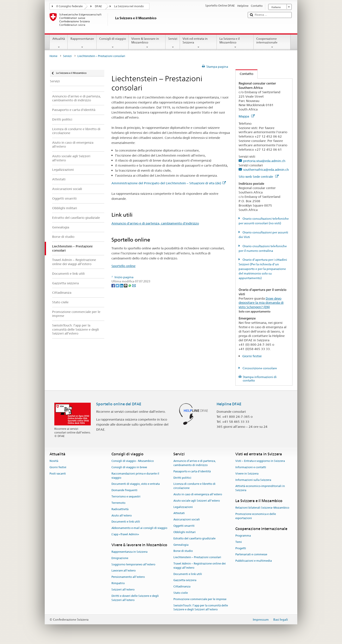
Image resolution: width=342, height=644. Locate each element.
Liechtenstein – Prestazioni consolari (197, 557)
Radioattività (120, 509)
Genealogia (181, 545)
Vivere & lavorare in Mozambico (147, 43)
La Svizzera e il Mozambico (235, 43)
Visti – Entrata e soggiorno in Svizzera (260, 461)
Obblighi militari (185, 532)
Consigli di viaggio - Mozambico (133, 461)
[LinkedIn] (122, 285)
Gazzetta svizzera (185, 580)
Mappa (247, 116)
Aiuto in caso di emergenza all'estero (198, 494)
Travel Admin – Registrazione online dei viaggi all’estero (200, 566)
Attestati (179, 513)
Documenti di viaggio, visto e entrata (136, 484)
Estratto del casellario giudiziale (194, 538)
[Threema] (126, 285)
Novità (54, 461)
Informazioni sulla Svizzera (253, 480)
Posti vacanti (58, 474)
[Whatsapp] (130, 285)
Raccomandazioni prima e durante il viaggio (135, 476)
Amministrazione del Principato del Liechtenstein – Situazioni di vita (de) (169, 183)
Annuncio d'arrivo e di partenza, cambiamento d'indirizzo (155, 223)
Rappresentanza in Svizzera (129, 552)
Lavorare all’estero (124, 571)
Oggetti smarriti (184, 526)
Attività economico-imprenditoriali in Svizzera (260, 488)
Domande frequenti (124, 490)
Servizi (173, 43)
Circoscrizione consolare (259, 368)
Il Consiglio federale (69, 6)
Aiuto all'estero (122, 515)
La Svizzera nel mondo (129, 6)
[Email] (134, 285)
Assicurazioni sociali (187, 520)
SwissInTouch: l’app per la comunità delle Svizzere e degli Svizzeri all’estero (201, 608)
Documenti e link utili (126, 522)
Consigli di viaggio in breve (129, 467)
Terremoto (118, 503)
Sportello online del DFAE (119, 404)
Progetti (241, 548)
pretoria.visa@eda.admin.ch (264, 161)
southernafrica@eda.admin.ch (266, 170)
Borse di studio (183, 551)
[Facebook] (114, 285)
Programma (243, 536)
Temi (239, 542)
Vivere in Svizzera (247, 474)
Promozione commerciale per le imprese (200, 599)
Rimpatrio (118, 583)
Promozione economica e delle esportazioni (256, 516)
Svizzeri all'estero (123, 590)
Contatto (244, 74)
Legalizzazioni (183, 507)
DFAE (98, 6)
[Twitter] (118, 285)
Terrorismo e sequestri (126, 496)
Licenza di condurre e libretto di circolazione (194, 486)
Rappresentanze (82, 43)
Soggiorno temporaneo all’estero (133, 564)
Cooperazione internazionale (272, 43)
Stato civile (181, 593)
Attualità (59, 43)
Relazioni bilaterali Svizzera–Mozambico (262, 508)
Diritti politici (182, 478)
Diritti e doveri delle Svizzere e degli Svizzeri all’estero (135, 598)
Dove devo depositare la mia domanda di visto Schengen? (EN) (261, 303)
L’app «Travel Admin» (125, 534)
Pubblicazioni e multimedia (254, 561)
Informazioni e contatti (251, 467)
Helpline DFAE (229, 404)
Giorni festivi (252, 356)
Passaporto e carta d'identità (192, 471)
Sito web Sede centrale (259, 177)
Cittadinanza (182, 586)
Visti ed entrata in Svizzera (198, 43)
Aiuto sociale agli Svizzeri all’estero (197, 501)
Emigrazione (120, 558)
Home (53, 56)
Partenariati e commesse (251, 555)
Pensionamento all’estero (128, 577)
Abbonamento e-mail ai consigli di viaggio (139, 528)
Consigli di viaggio (113, 43)
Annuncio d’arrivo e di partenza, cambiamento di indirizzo (195, 463)
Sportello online (123, 266)
